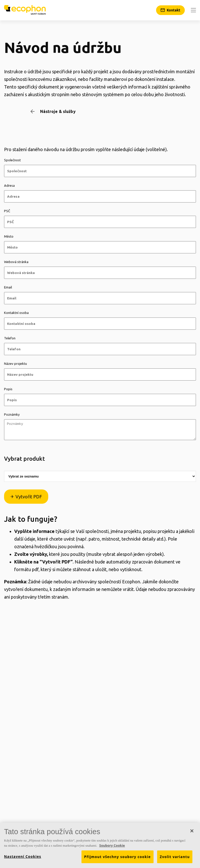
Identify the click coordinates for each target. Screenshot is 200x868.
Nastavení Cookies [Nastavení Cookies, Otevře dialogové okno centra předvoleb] (23, 858)
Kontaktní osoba (16, 313)
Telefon (10, 338)
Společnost (12, 160)
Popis (8, 389)
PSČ (7, 211)
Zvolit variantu (175, 859)
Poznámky (12, 414)
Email (8, 287)
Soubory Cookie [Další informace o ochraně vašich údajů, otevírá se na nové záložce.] (112, 847)
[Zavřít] (192, 833)
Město (9, 236)
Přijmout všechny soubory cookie (118, 859)
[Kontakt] (170, 10)
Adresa (9, 185)
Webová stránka (16, 262)
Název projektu (15, 364)
